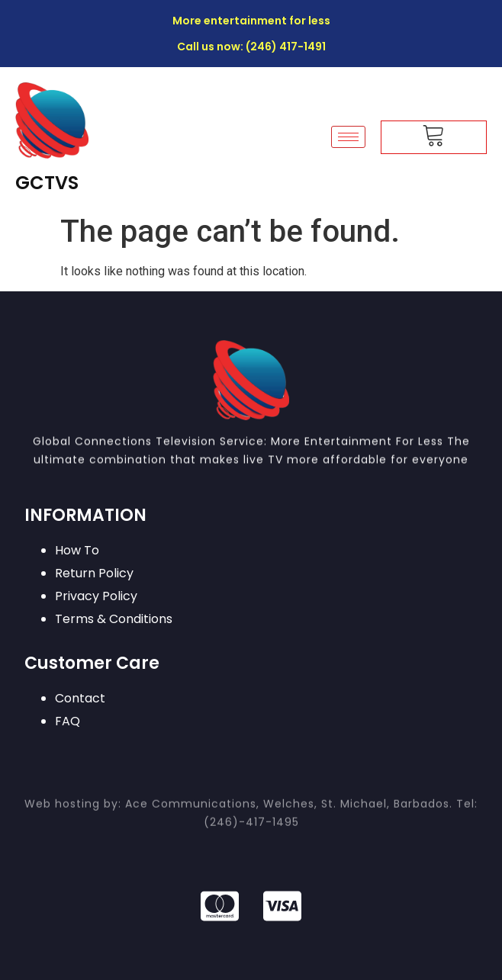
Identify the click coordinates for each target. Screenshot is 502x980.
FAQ (68, 721)
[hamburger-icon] (348, 137)
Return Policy (94, 573)
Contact (80, 698)
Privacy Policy (96, 596)
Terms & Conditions (114, 619)
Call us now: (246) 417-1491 (251, 47)
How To (77, 550)
